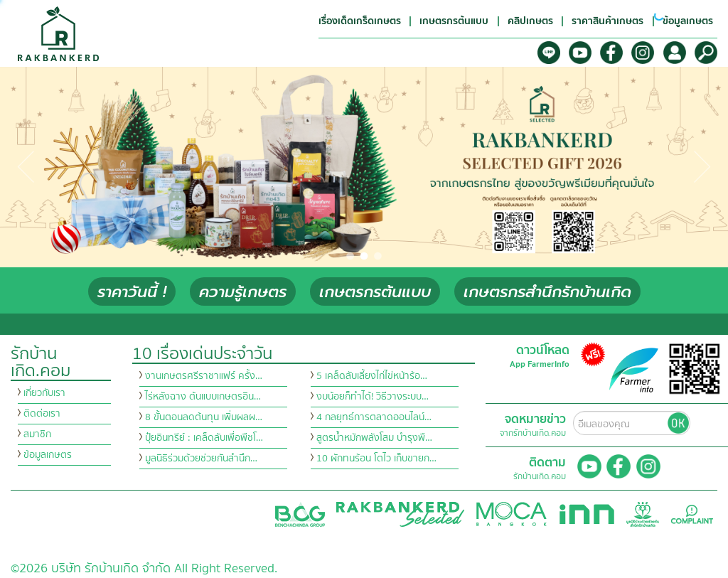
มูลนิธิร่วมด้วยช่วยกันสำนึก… (201, 459)
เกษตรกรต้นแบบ (375, 292)
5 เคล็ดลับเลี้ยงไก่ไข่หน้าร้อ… (372, 376)
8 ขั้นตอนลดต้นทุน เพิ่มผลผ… (204, 417)
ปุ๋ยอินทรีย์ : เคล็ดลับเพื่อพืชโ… (204, 438)
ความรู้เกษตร (243, 292)
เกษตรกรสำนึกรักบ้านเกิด (547, 292)
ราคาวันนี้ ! (132, 292)
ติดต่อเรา (42, 414)
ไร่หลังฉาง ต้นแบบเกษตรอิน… (203, 397)
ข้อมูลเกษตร (48, 455)
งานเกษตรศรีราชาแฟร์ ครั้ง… (204, 376)
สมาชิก (37, 434)
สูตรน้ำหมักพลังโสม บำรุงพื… (374, 438)
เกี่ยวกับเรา (44, 393)
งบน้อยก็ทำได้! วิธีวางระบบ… (373, 397)
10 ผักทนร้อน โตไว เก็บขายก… (376, 459)
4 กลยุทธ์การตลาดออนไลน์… (374, 417)
